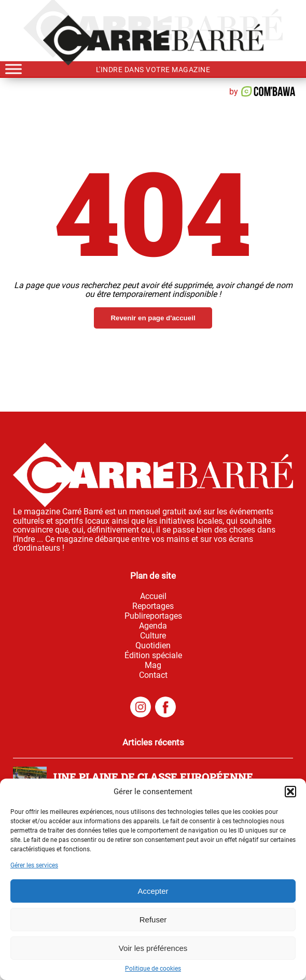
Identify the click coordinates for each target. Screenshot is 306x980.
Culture (153, 636)
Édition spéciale (153, 655)
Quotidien (153, 645)
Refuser (153, 920)
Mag (153, 665)
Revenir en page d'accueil (153, 318)
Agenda (153, 626)
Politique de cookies (153, 969)
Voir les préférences (153, 948)
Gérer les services (34, 865)
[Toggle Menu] (13, 69)
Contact (153, 675)
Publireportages (153, 616)
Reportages (153, 606)
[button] (290, 792)
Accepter (153, 891)
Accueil (153, 596)
